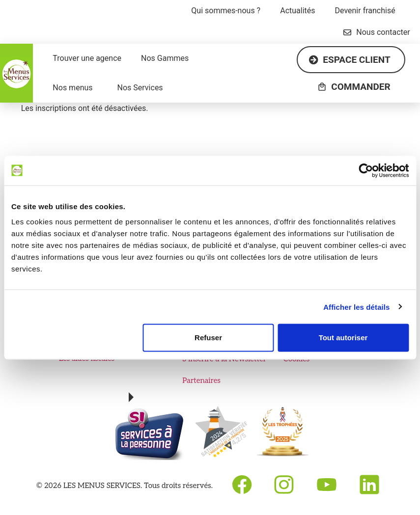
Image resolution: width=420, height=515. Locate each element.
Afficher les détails (356, 307)
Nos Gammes (165, 58)
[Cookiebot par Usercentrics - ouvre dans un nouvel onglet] (366, 170)
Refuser (208, 338)
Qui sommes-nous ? (226, 11)
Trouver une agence (87, 58)
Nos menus (72, 88)
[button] (228, 11)
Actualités (297, 11)
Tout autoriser (343, 338)
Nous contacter (377, 32)
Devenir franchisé (365, 11)
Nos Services (140, 88)
